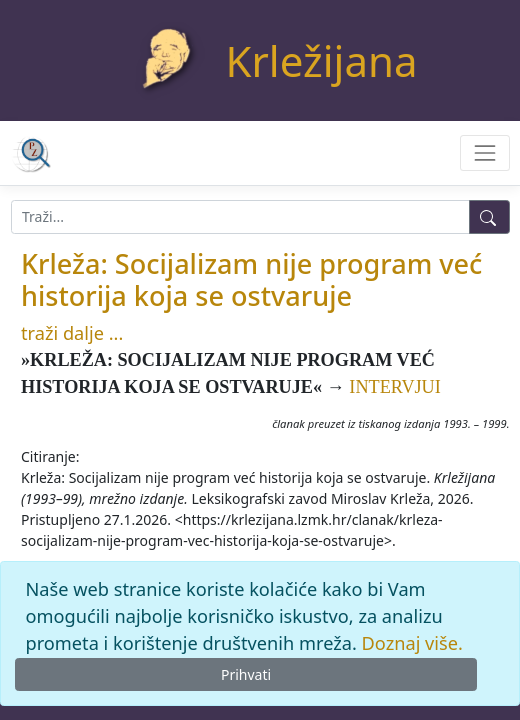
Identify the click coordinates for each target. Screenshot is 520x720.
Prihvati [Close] (246, 674)
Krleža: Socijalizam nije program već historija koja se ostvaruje (251, 279)
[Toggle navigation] (484, 152)
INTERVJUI (395, 387)
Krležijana (322, 60)
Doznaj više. (412, 643)
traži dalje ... (72, 333)
